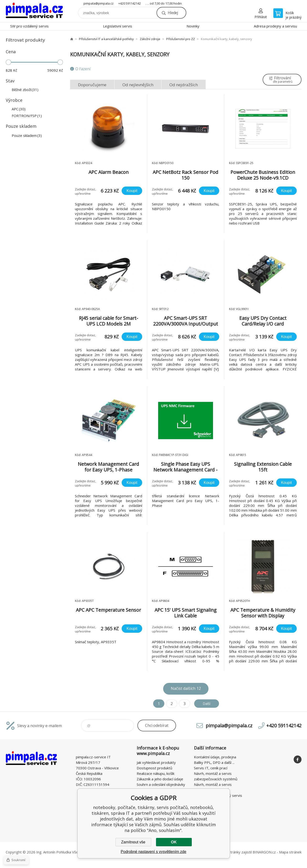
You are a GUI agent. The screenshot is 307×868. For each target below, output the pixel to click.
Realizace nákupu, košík (156, 773)
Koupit (132, 191)
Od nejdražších (184, 85)
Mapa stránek (290, 852)
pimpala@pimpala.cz (99, 3)
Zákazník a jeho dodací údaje (160, 779)
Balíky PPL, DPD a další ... (214, 762)
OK (174, 842)
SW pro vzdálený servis (29, 26)
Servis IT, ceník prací (211, 768)
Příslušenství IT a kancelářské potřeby (106, 39)
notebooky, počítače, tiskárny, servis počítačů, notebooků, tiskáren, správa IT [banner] (34, 11)
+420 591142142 (130, 3)
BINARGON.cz (264, 852)
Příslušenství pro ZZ (181, 39)
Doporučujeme (92, 85)
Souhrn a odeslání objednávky (161, 784)
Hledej (173, 13)
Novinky (193, 26)
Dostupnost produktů (154, 768)
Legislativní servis (118, 26)
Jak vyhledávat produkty (156, 762)
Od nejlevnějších (138, 85)
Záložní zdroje (150, 39)
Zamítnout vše (133, 842)
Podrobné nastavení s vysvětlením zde (153, 852)
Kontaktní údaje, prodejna (215, 757)
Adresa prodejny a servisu (275, 26)
